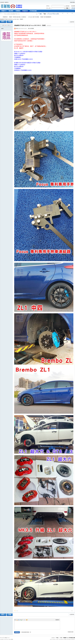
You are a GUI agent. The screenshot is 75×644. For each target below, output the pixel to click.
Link (21, 620)
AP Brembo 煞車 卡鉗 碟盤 (33, 17)
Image (19, 620)
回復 (17, 611)
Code (25, 620)
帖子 (37, 14)
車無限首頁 (25, 11)
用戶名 (48, 6)
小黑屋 (61, 638)
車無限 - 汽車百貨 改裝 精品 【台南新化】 (18, 17)
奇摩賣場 (18, 11)
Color (17, 620)
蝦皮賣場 (11, 11)
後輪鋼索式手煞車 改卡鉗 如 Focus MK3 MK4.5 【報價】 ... (12, 19)
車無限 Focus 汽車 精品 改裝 (69, 638)
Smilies (27, 620)
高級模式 (57, 620)
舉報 (72, 611)
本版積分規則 (71, 632)
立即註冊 (73, 8)
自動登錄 (67, 6)
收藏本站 (7, 2)
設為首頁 (2, 2)
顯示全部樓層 (31, 28)
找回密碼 (73, 6)
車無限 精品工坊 (1, 17)
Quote (23, 620)
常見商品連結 (33, 11)
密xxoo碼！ (49, 8)
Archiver (53, 638)
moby (2, 28)
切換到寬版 (72, 2)
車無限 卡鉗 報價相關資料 (46, 17)
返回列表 (72, 22)
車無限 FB (4, 11)
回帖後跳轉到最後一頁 (26, 632)
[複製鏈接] (49, 26)
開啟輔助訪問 (69, 2)
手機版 (57, 638)
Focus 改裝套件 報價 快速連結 (53, 14)
